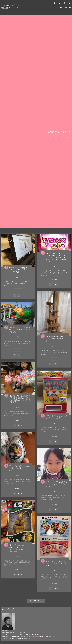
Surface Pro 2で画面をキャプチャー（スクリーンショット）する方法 (20, 270)
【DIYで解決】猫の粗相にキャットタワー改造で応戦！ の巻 (56, 340)
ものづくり (55, 347)
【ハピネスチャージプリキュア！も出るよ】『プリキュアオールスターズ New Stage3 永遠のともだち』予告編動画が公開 (56, 257)
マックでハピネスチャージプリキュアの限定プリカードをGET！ (56, 564)
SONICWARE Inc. (34, 637)
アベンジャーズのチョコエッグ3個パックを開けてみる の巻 (20, 469)
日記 (18, 277)
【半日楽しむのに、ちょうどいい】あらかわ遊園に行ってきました (20, 331)
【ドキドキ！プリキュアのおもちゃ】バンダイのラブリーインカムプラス (56, 485)
